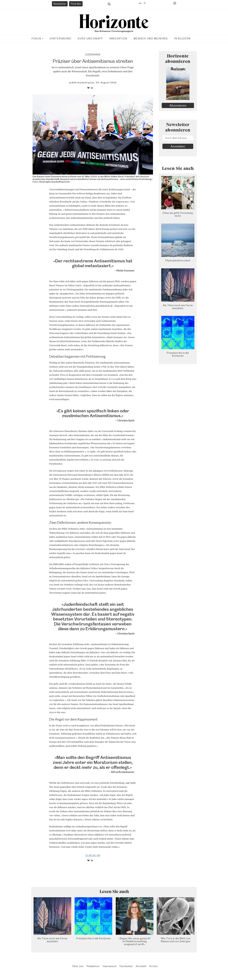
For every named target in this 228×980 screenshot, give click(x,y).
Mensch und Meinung (151, 39)
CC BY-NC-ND (93, 855)
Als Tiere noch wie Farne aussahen (178, 307)
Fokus (38, 39)
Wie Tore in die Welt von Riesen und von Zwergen (176, 940)
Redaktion (93, 966)
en (140, 3)
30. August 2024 (106, 83)
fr (145, 3)
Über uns (78, 966)
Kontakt (141, 966)
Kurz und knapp (90, 39)
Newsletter (60, 4)
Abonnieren (178, 105)
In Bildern (182, 39)
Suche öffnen (109, 4)
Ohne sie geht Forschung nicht (178, 214)
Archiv (153, 966)
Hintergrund (60, 39)
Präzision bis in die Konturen (178, 354)
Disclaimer (126, 966)
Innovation (118, 39)
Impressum (110, 966)
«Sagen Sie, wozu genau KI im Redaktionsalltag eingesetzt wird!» (135, 941)
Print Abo (76, 4)
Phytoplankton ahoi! (178, 260)
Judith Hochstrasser (82, 83)
